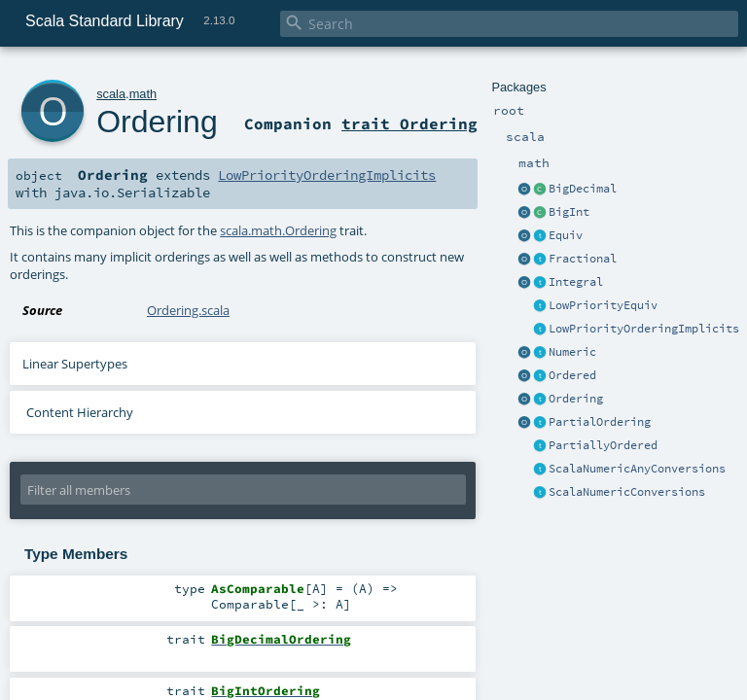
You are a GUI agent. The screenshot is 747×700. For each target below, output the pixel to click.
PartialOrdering (600, 422)
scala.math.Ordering (278, 230)
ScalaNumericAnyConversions (637, 469)
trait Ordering (409, 123)
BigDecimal (583, 189)
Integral (576, 282)
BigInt (569, 212)
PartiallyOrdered (603, 445)
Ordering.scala (188, 310)
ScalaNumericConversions (627, 492)
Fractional (583, 259)
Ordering (576, 399)
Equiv (566, 235)
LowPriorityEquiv (603, 305)
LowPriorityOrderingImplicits (644, 329)
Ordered (572, 375)
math (143, 94)
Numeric (572, 352)
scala (111, 94)
